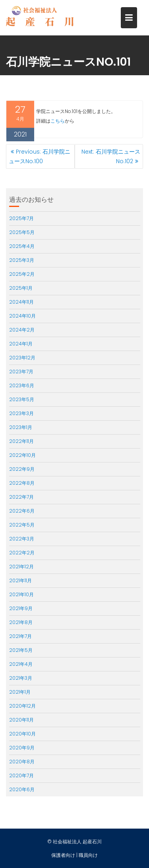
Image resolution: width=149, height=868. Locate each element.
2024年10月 (22, 316)
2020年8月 (22, 762)
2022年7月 (21, 497)
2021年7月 (20, 636)
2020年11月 (21, 720)
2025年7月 (21, 218)
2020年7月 (21, 775)
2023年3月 (21, 413)
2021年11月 (20, 580)
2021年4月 (21, 664)
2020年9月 (22, 748)
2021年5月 (21, 650)
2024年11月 (21, 302)
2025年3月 (22, 260)
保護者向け (63, 855)
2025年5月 (22, 232)
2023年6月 (22, 385)
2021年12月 (21, 567)
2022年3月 (22, 539)
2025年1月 (21, 288)
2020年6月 (22, 789)
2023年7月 (21, 372)
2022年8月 (22, 483)
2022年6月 (22, 511)
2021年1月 (20, 692)
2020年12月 (22, 706)
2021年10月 (21, 594)
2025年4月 (22, 246)
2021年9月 (21, 608)
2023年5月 (22, 399)
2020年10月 (22, 734)
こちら (58, 122)
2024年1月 (21, 344)
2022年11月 (21, 441)
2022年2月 (22, 553)
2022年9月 (22, 469)
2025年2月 (22, 274)
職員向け (88, 855)
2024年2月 (22, 330)
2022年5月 (22, 525)
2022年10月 (22, 455)
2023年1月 (21, 427)
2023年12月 (22, 358)
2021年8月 (21, 622)
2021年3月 (21, 678)
